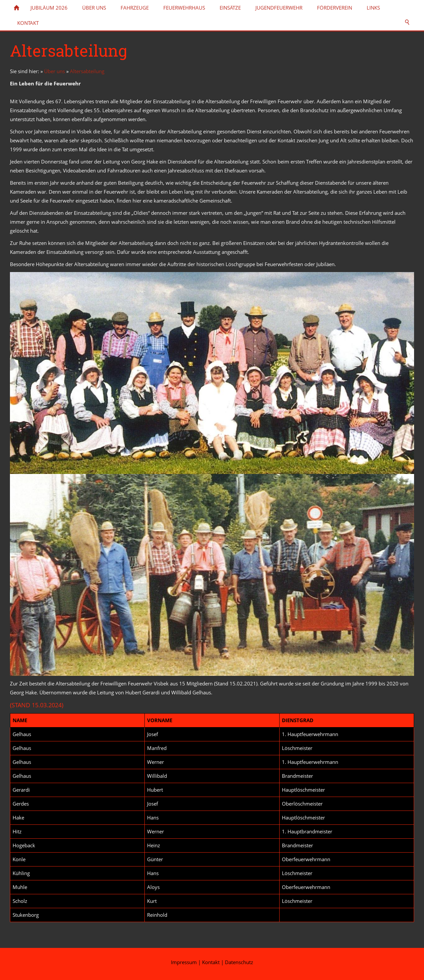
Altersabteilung (87, 71)
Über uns (54, 71)
